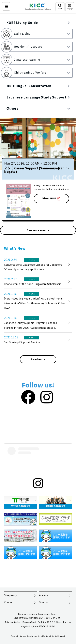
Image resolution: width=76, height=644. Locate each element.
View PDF (51, 198)
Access (44, 595)
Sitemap (44, 602)
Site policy (10, 595)
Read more (38, 359)
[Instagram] (47, 397)
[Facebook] (28, 397)
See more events (38, 230)
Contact (9, 602)
